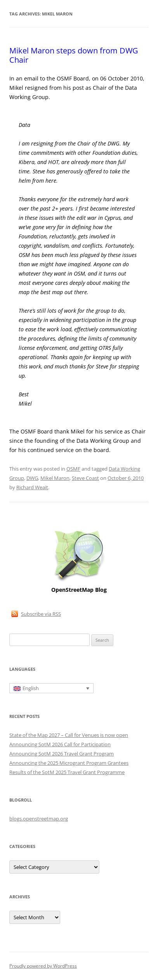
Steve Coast (85, 478)
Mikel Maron (55, 478)
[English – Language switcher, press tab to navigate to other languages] (51, 688)
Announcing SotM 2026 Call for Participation (60, 744)
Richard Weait (32, 487)
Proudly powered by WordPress (43, 966)
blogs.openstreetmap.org (39, 819)
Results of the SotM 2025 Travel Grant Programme (67, 772)
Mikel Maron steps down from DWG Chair (74, 55)
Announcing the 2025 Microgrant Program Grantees (69, 763)
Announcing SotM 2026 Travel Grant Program (62, 754)
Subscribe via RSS (41, 614)
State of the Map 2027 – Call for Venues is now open (69, 735)
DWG (32, 478)
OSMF (73, 469)
